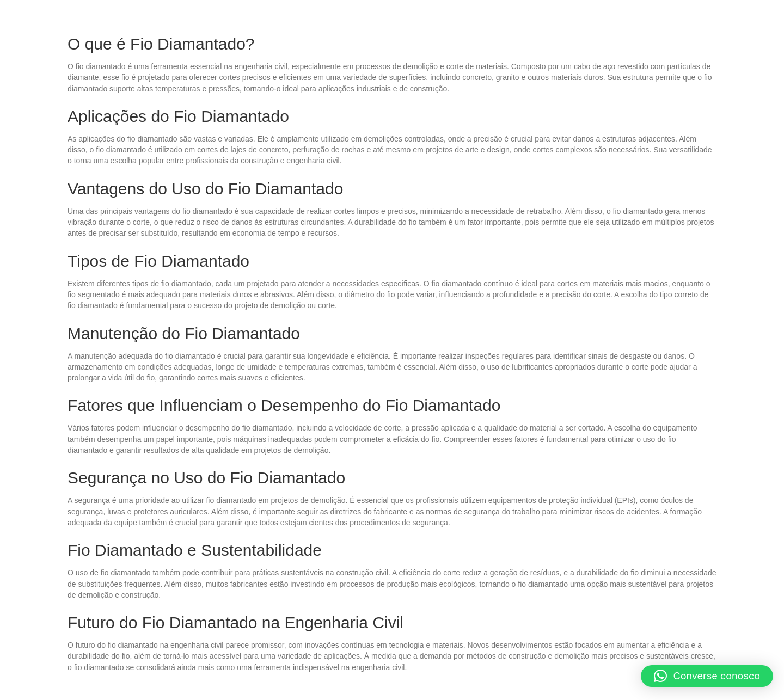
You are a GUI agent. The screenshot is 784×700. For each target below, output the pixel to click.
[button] (707, 676)
